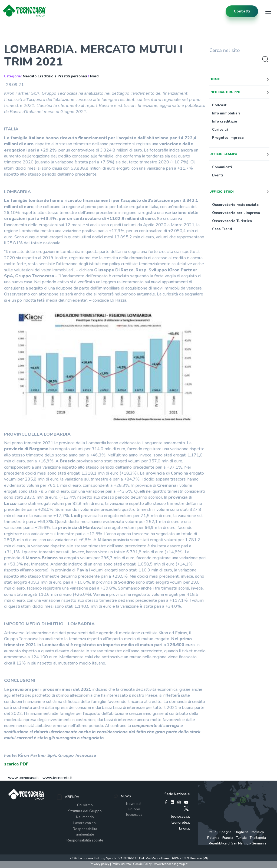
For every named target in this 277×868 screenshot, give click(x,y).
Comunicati (222, 167)
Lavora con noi (85, 823)
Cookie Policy (142, 864)
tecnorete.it (181, 823)
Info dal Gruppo (225, 92)
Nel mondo (85, 817)
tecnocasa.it (180, 817)
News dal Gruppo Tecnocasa (134, 809)
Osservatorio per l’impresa (236, 213)
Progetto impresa (228, 138)
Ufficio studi (222, 192)
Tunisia (241, 838)
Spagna (225, 832)
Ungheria (242, 832)
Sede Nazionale (177, 794)
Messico (258, 832)
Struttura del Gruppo (85, 811)
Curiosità (220, 130)
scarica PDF (16, 764)
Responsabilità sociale (85, 840)
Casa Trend (222, 229)
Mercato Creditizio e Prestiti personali (55, 76)
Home (215, 79)
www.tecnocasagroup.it (171, 864)
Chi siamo (85, 805)
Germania (259, 843)
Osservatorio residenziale (235, 205)
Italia (213, 832)
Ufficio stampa (223, 154)
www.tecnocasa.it (23, 778)
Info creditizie (225, 121)
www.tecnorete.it (57, 778)
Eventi (218, 175)
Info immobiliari (226, 113)
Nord (94, 76)
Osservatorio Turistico (232, 221)
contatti (242, 11)
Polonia (213, 838)
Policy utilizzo (121, 864)
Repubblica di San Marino (229, 843)
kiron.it (184, 828)
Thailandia (258, 838)
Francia (228, 838)
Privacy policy (100, 864)
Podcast (219, 105)
